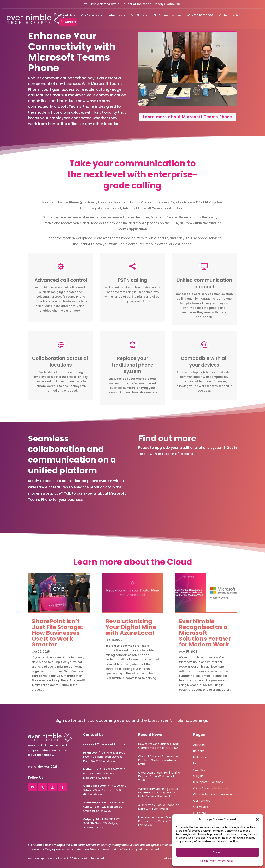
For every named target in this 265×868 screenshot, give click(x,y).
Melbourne (200, 757)
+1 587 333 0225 (102, 819)
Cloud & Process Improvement (214, 794)
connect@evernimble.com (104, 744)
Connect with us (168, 16)
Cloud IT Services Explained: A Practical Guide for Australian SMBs (158, 760)
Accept (218, 852)
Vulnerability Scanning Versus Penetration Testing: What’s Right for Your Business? (158, 793)
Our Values (201, 807)
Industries (115, 16)
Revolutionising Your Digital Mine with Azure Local (131, 627)
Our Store (137, 16)
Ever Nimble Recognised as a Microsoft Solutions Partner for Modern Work (205, 633)
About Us (66, 16)
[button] (257, 819)
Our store (200, 813)
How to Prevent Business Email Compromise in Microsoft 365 (159, 746)
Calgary (198, 776)
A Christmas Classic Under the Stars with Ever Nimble (159, 807)
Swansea (199, 769)
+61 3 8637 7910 (115, 769)
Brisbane (199, 751)
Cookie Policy (208, 861)
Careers (68, 22)
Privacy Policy (225, 861)
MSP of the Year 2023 (43, 767)
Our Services (90, 16)
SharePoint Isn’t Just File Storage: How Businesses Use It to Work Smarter (57, 633)
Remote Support (233, 16)
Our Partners (202, 800)
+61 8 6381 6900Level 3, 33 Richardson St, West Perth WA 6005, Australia (104, 757)
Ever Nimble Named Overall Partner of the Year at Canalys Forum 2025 (133, 4)
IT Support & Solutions (208, 782)
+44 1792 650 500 (104, 802)
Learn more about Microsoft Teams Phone (188, 117)
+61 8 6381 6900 (200, 16)
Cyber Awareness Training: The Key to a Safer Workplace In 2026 (159, 776)
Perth (197, 763)
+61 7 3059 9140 (116, 786)
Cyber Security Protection (211, 788)
